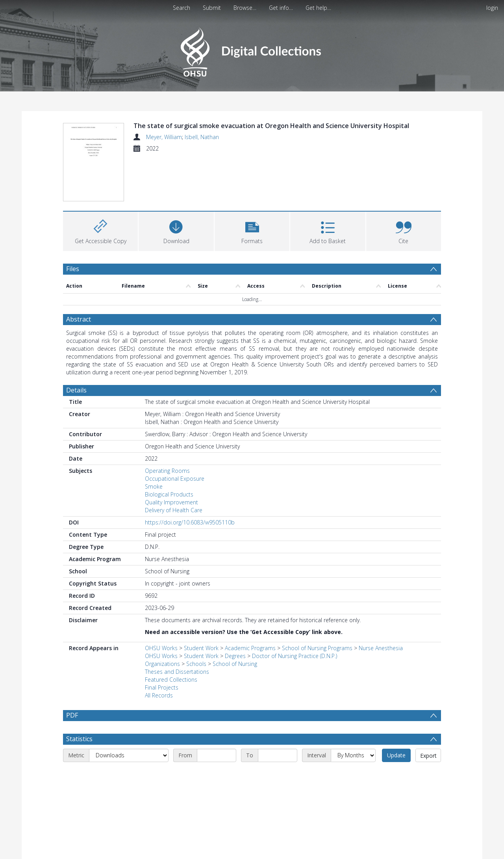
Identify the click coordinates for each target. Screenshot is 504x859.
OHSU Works (161, 602)
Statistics (79, 693)
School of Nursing (235, 618)
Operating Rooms (167, 425)
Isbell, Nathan (202, 137)
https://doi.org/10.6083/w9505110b (190, 476)
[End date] (278, 709)
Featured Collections (171, 633)
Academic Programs (250, 602)
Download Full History (409, 852)
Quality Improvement (171, 456)
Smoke (154, 440)
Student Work (201, 602)
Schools (196, 618)
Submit (212, 8)
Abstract (79, 273)
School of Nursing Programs (317, 602)
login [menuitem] (492, 8)
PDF (72, 669)
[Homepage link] (252, 50)
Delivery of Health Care (174, 464)
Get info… (281, 8)
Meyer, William (164, 137)
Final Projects (162, 641)
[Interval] (353, 709)
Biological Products (169, 448)
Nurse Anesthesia (381, 602)
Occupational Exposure (175, 432)
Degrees (235, 610)
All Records (159, 649)
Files (73, 222)
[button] (252, 184)
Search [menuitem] (182, 8)
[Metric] (129, 709)
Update (396, 709)
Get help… (318, 8)
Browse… (245, 8)
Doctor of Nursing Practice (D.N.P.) (295, 610)
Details (76, 344)
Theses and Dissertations (177, 626)
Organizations (162, 618)
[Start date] (217, 709)
